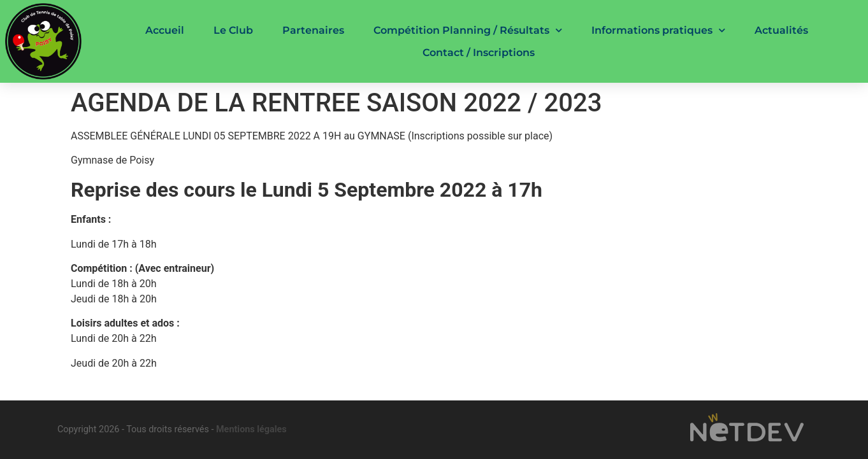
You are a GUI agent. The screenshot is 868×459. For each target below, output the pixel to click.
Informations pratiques (658, 30)
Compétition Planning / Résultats (468, 30)
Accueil (165, 30)
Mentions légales (251, 429)
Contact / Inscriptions (479, 53)
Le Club (233, 30)
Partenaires (313, 30)
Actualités (781, 30)
